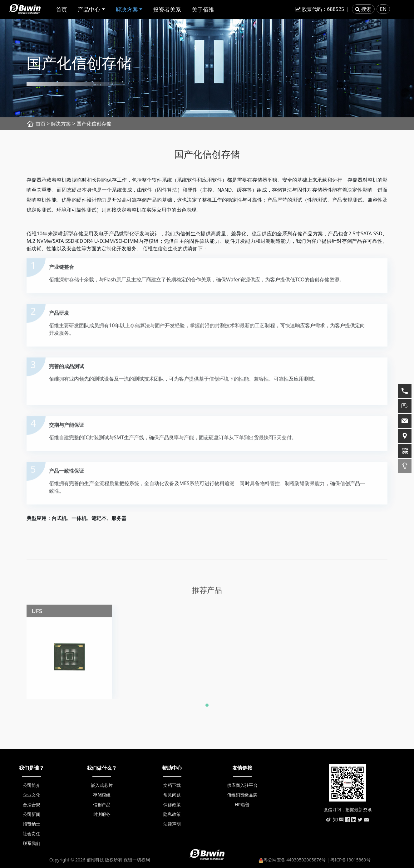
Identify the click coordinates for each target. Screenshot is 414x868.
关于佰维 (203, 9)
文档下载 (172, 785)
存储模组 (102, 795)
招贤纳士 (32, 824)
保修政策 (172, 804)
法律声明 (172, 824)
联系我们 (32, 843)
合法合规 (32, 804)
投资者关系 (167, 9)
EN (383, 9)
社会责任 (32, 834)
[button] (207, 708)
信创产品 (102, 804)
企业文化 (32, 795)
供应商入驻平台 (242, 785)
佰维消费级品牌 (242, 795)
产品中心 (89, 9)
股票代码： (320, 9)
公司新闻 (32, 814)
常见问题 (172, 795)
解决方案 (127, 9)
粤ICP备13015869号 (350, 860)
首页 (62, 9)
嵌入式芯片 (102, 785)
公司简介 (32, 785)
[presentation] (12, 646)
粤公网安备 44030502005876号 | (295, 860)
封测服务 (102, 814)
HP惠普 (242, 804)
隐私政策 (172, 814)
